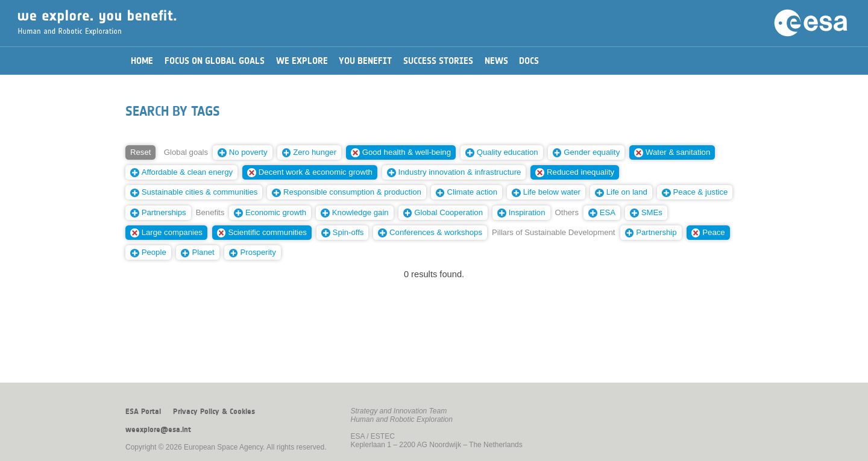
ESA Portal (143, 412)
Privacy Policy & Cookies (214, 412)
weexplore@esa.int (158, 430)
